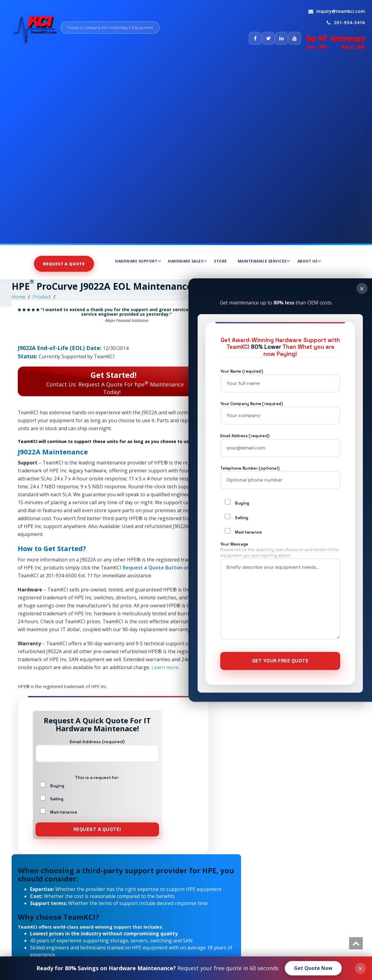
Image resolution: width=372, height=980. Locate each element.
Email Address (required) (280, 442)
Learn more (165, 667)
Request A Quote (64, 264)
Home (19, 297)
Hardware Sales (188, 261)
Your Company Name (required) (280, 410)
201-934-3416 (349, 22)
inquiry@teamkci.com (341, 11)
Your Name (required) (280, 377)
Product (42, 297)
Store (220, 261)
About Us (309, 261)
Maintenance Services (264, 261)
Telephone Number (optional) (280, 474)
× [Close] (362, 288)
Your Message (280, 594)
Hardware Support (138, 261)
